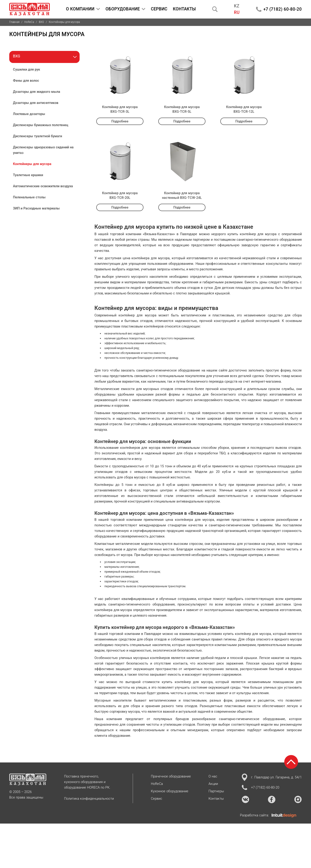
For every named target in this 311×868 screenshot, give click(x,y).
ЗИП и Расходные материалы (36, 208)
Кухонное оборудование (170, 791)
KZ (237, 6)
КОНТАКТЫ (184, 9)
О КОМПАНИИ (83, 9)
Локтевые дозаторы (29, 114)
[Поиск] (215, 9)
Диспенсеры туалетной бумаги (37, 136)
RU (237, 12)
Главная (14, 22)
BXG (41, 22)
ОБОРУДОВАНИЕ (125, 9)
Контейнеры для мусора (32, 164)
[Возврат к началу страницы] (291, 762)
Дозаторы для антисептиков (36, 103)
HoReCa (29, 22)
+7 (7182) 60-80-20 (283, 9)
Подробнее (120, 121)
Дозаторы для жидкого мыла (37, 92)
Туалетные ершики (28, 175)
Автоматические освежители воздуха (43, 186)
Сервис (157, 799)
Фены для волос (26, 81)
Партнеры (216, 791)
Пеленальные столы (29, 197)
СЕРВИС (159, 9)
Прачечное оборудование (171, 776)
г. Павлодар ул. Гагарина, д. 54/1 (272, 777)
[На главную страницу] (30, 9)
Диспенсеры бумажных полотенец (41, 125)
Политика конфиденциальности (89, 799)
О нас (213, 776)
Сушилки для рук (26, 69)
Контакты (216, 799)
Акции (213, 784)
